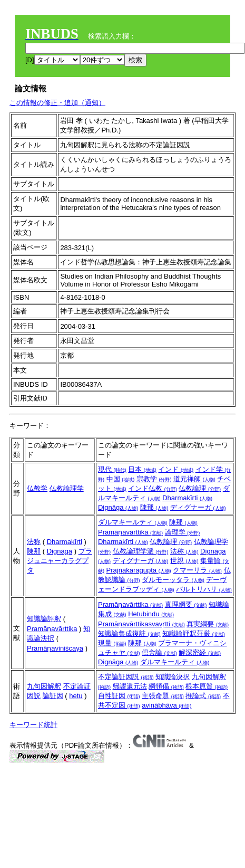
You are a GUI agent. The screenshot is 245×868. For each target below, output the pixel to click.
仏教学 (37, 488)
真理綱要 (186, 604)
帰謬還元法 (130, 686)
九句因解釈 (44, 686)
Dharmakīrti (187, 498)
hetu (76, 696)
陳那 (154, 507)
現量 (112, 643)
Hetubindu (151, 614)
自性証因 (119, 696)
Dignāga (118, 507)
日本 (142, 469)
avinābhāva (166, 705)
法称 (34, 542)
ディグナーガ (198, 507)
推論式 (203, 696)
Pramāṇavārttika (130, 532)
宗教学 (154, 479)
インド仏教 (153, 488)
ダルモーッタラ (173, 580)
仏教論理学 (67, 488)
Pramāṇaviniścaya (55, 648)
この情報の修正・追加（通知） (57, 103)
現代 (112, 469)
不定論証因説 (126, 677)
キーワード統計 (33, 725)
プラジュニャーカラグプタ (60, 561)
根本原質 (207, 686)
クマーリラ (197, 570)
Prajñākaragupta (139, 570)
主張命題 (163, 696)
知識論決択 (173, 677)
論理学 (183, 532)
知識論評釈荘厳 (194, 633)
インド (176, 469)
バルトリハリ (204, 589)
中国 (121, 479)
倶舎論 (159, 652)
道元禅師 (194, 479)
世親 (184, 561)
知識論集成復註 (129, 633)
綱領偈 (166, 686)
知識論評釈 (44, 619)
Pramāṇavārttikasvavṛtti (141, 624)
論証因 (53, 696)
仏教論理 (200, 488)
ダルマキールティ (133, 522)
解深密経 (200, 652)
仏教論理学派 (141, 551)
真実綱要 (208, 624)
